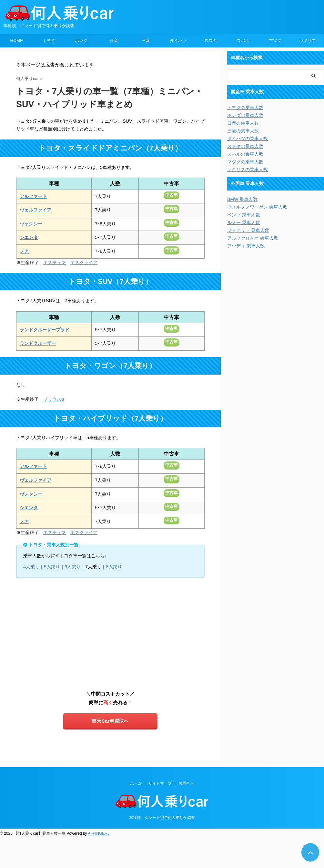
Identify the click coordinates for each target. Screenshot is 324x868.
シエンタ (29, 237)
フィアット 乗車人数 (248, 230)
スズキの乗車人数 (245, 146)
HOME (17, 41)
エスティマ (55, 263)
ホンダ (81, 41)
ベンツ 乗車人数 (244, 215)
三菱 (146, 41)
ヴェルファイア (35, 210)
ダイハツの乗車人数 (248, 139)
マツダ (275, 41)
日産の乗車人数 (243, 123)
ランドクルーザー (38, 343)
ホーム (136, 783)
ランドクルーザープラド (45, 330)
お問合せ (186, 783)
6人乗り (73, 567)
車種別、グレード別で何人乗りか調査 (162, 818)
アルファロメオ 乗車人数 (253, 238)
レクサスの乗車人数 (248, 170)
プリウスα (54, 399)
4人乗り (31, 567)
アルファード (33, 196)
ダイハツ (178, 41)
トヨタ (49, 41)
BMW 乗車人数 (242, 199)
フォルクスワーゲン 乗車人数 (257, 207)
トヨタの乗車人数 (245, 108)
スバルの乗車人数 (245, 154)
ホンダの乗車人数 (245, 115)
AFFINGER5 (99, 833)
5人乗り (52, 567)
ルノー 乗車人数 (244, 222)
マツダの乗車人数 (245, 162)
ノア (24, 251)
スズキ (211, 41)
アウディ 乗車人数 (246, 246)
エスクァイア (84, 263)
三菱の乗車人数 (243, 131)
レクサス (308, 41)
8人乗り (114, 567)
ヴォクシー (31, 224)
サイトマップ (160, 783)
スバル (243, 41)
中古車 (172, 195)
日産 (114, 41)
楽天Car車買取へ (110, 721)
